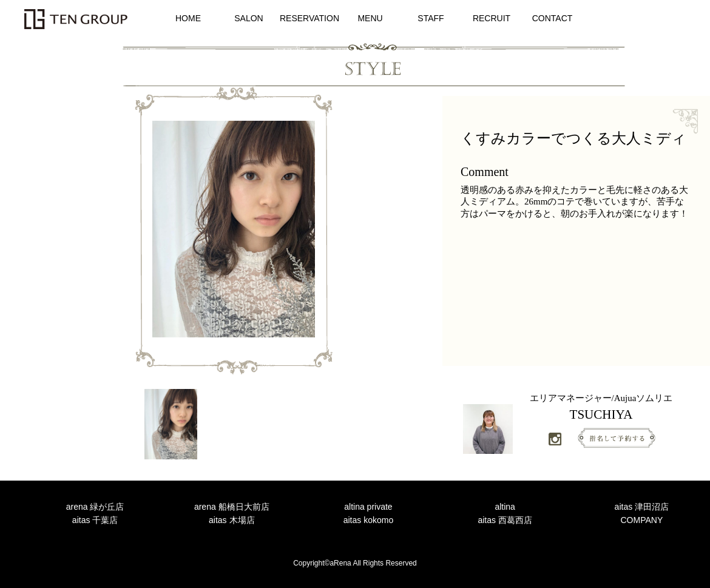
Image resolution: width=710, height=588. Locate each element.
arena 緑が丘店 (95, 507)
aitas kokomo (368, 520)
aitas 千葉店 (95, 520)
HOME (188, 18)
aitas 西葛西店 (505, 520)
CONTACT (553, 18)
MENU (370, 18)
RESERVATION (309, 18)
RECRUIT (492, 18)
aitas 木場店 (232, 520)
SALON (248, 18)
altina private (368, 507)
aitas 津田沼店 (642, 507)
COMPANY (641, 520)
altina (505, 507)
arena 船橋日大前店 (232, 507)
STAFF (431, 18)
